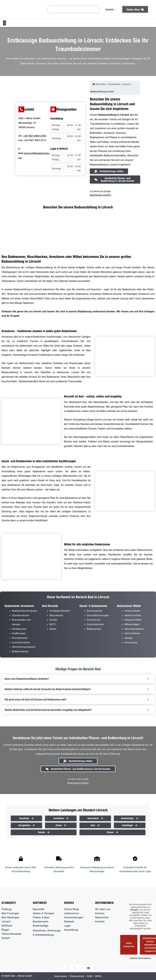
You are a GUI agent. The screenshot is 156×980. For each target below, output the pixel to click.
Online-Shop (71, 909)
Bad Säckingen (10, 917)
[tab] (78, 679)
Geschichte (102, 917)
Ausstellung (71, 930)
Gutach (6, 938)
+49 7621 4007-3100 (35, 136)
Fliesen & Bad (41, 917)
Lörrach (6, 921)
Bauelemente (41, 921)
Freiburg (6, 909)
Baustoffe (38, 909)
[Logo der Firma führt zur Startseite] (22, 9)
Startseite (99, 84)
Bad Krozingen (10, 913)
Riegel (5, 930)
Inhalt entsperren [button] (129, 945)
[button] (4, 23)
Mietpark (69, 921)
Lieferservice (71, 913)
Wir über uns (103, 909)
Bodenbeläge (41, 926)
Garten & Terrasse (43, 913)
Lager (67, 926)
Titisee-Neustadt (11, 934)
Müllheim (7, 926)
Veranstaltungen (74, 917)
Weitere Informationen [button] (140, 958)
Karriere (100, 913)
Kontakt (100, 921)
